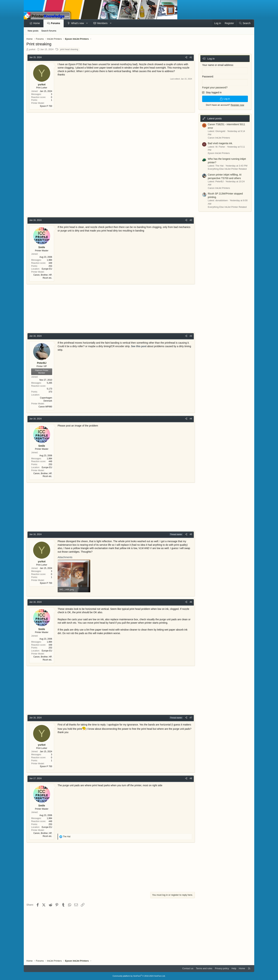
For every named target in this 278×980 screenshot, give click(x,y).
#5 (191, 534)
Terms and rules (204, 968)
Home (37, 23)
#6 (191, 602)
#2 (191, 220)
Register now (237, 105)
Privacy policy (222, 968)
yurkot (32, 49)
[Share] (186, 57)
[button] (87, 23)
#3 (191, 336)
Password (208, 77)
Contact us (188, 968)
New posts (33, 31)
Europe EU (47, 269)
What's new (77, 23)
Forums (55, 23)
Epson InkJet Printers (219, 153)
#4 (191, 419)
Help (234, 968)
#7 (191, 718)
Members (102, 23)
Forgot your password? (215, 87)
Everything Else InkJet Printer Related (227, 169)
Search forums (49, 31)
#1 (191, 57)
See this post (139, 346)
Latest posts (214, 118)
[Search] (245, 23)
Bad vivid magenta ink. (220, 143)
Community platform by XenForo (139, 976)
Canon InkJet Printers (219, 138)
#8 (191, 778)
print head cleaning (69, 49)
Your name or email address (218, 65)
